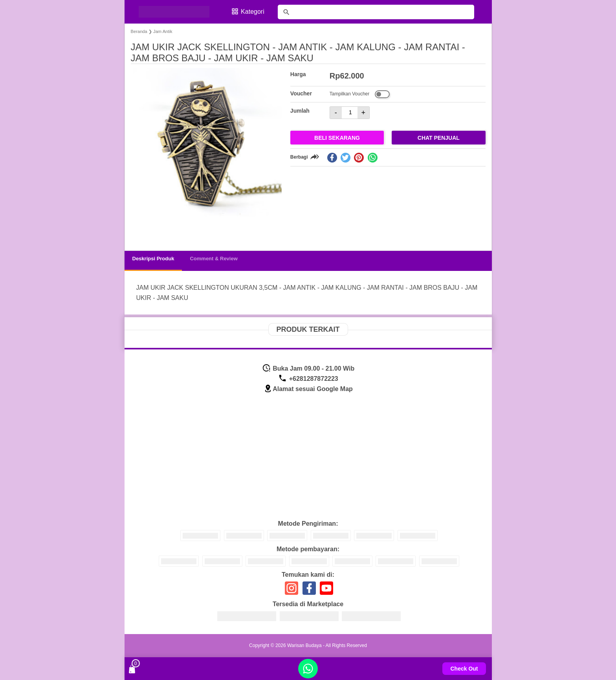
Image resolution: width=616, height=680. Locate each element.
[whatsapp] (373, 158)
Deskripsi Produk (153, 259)
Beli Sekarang (337, 138)
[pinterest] (359, 158)
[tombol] (286, 12)
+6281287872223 (308, 379)
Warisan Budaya (304, 645)
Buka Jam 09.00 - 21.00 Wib (308, 368)
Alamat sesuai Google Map (308, 389)
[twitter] (346, 158)
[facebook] (332, 158)
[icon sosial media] (291, 591)
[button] (144, 230)
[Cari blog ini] (376, 12)
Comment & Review (214, 259)
